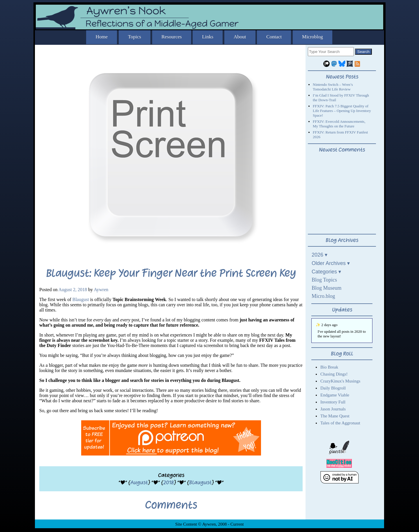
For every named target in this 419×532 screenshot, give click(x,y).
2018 (168, 482)
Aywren (101, 290)
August (139, 482)
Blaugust (81, 299)
